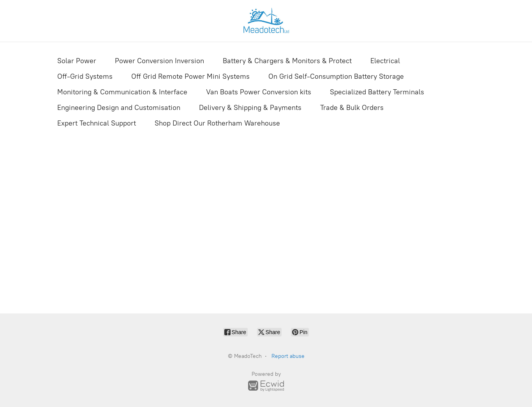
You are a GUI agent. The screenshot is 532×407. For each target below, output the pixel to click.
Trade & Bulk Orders (352, 108)
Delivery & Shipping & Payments (250, 108)
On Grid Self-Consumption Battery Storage (336, 76)
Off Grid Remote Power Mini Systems (190, 76)
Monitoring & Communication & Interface (122, 92)
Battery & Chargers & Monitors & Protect (287, 61)
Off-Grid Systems (85, 76)
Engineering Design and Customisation (119, 108)
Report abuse (288, 356)
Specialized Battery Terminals (377, 92)
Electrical (385, 61)
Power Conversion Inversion (159, 61)
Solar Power (77, 61)
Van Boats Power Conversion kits (259, 92)
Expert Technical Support (97, 123)
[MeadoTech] (266, 21)
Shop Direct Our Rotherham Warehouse (217, 123)
